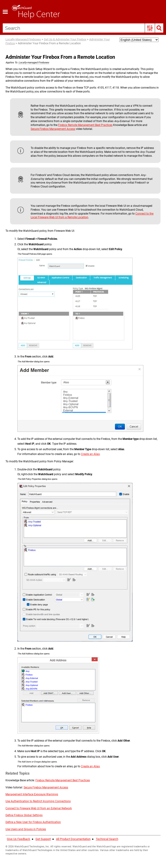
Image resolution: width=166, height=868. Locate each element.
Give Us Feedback (19, 831)
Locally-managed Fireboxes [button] (34, 55)
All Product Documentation (73, 831)
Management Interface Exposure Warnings (32, 787)
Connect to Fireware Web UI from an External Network (39, 801)
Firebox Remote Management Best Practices (85, 117)
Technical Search (107, 831)
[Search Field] (83, 28)
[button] (150, 28)
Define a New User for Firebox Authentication (33, 815)
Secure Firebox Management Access (53, 121)
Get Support (43, 831)
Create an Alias (90, 446)
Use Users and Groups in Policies (26, 821)
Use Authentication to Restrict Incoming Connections (38, 794)
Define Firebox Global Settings (24, 808)
